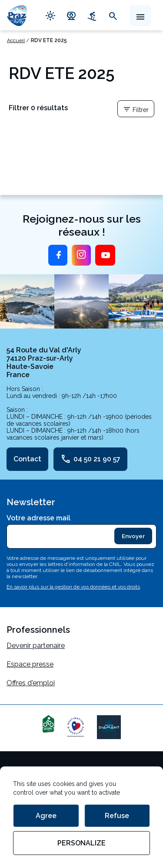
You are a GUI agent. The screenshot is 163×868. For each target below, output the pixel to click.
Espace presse (30, 664)
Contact (27, 459)
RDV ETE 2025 (49, 40)
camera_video (71, 15)
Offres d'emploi (31, 683)
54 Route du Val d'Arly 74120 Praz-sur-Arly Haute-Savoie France (44, 362)
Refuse (117, 816)
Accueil (16, 40)
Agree (46, 816)
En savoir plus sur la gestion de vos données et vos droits (73, 587)
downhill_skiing (92, 15)
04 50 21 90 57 (90, 459)
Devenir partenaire (36, 646)
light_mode (50, 15)
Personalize (81, 843)
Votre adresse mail (38, 518)
